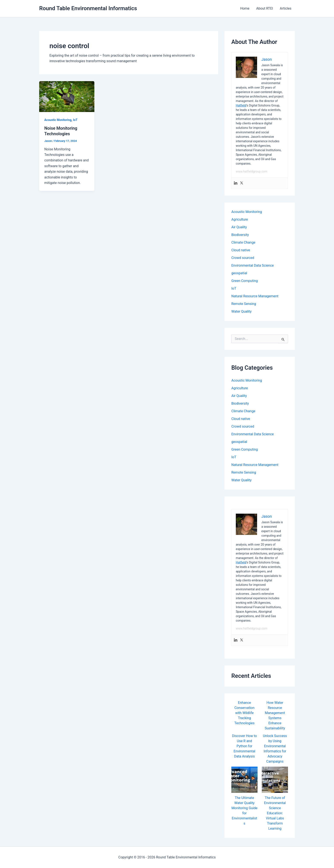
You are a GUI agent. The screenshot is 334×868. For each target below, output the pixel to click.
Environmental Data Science (253, 265)
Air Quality (239, 227)
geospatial (239, 273)
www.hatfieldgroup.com (252, 171)
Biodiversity (240, 235)
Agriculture (240, 219)
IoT (75, 120)
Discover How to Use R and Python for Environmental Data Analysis (244, 746)
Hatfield (241, 105)
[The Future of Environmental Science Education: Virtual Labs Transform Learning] (275, 780)
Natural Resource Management (255, 296)
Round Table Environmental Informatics (88, 8)
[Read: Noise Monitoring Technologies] (67, 96)
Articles (286, 8)
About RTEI (265, 8)
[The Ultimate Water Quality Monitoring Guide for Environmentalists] (244, 780)
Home (245, 8)
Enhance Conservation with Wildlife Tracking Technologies (244, 713)
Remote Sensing (244, 304)
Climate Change (243, 242)
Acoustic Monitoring (58, 120)
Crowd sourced (243, 258)
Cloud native (241, 250)
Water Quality (241, 311)
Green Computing (245, 281)
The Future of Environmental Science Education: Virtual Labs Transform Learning (275, 813)
